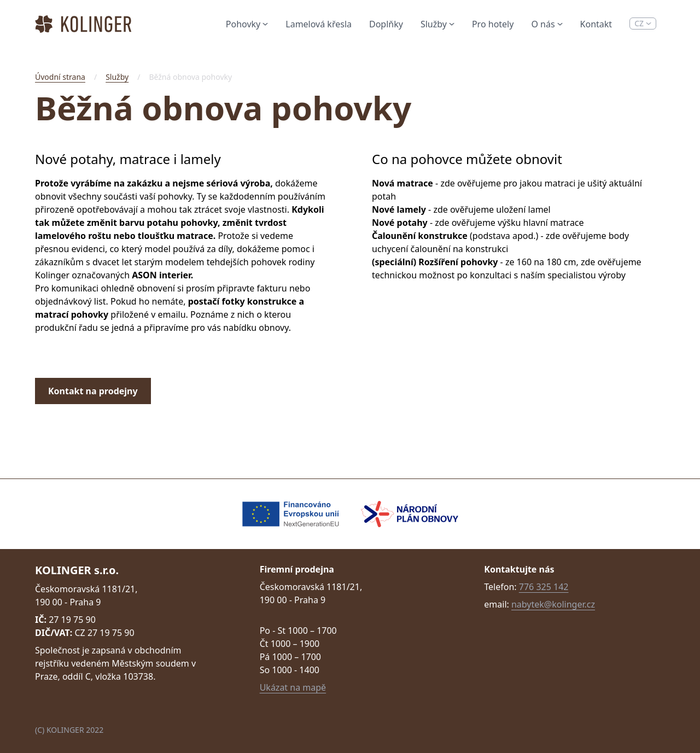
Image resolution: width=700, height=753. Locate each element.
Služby (437, 24)
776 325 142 (544, 587)
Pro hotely (493, 24)
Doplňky (386, 24)
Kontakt (596, 24)
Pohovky (247, 24)
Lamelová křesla (319, 24)
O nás (547, 24)
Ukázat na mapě (293, 687)
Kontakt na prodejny (93, 391)
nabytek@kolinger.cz (553, 604)
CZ (643, 23)
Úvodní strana (60, 77)
